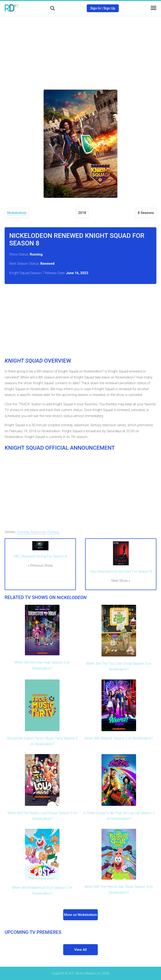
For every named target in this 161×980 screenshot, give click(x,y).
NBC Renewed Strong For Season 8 (40, 556)
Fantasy (53, 532)
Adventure (38, 532)
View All (80, 950)
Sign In (95, 8)
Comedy (23, 532)
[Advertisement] (80, 49)
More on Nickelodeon (81, 915)
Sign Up (109, 8)
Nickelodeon (17, 213)
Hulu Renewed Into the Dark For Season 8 (121, 571)
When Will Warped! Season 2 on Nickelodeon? (119, 738)
